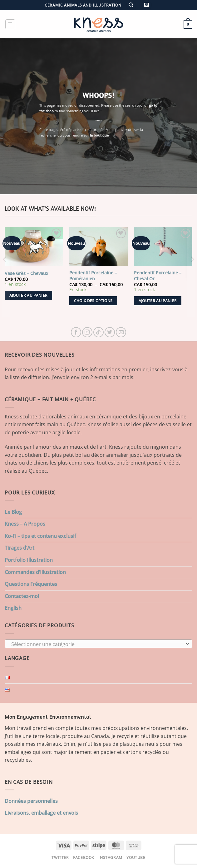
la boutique (99, 135)
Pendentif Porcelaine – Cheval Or (158, 276)
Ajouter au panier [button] (29, 295)
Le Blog (13, 512)
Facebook (84, 858)
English (13, 608)
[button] (147, 5)
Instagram (110, 858)
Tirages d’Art (20, 548)
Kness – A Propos (25, 524)
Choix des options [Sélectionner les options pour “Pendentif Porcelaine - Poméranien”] (93, 301)
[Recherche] (131, 5)
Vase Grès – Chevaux (27, 273)
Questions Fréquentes (31, 584)
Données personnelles (31, 801)
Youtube (136, 858)
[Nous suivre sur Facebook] (76, 332)
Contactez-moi (22, 596)
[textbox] (97, 644)
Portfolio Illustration (29, 560)
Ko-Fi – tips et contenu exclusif (40, 536)
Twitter (60, 858)
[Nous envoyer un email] (121, 332)
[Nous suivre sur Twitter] (110, 332)
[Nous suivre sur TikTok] (98, 332)
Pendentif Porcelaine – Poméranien (93, 276)
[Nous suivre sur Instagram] (87, 332)
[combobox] (98, 644)
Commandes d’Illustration (35, 572)
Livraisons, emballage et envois (41, 813)
